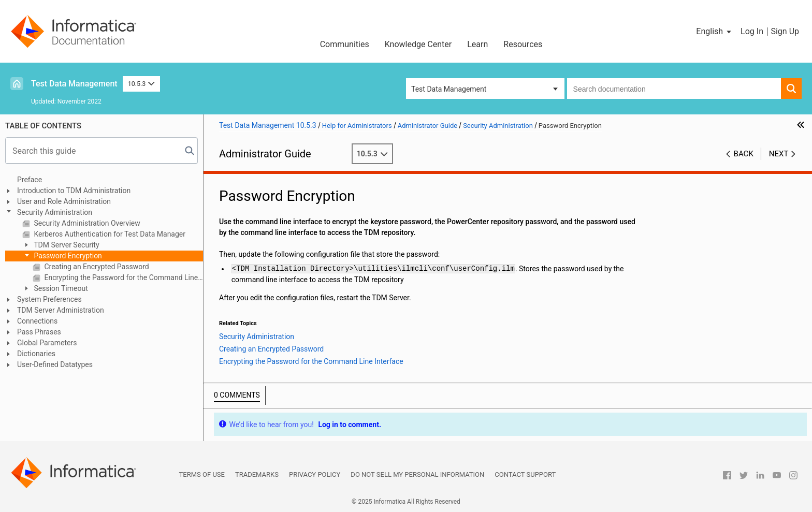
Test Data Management (74, 84)
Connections (37, 321)
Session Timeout (60, 288)
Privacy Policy (315, 474)
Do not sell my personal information (417, 474)
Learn (477, 44)
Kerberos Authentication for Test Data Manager (109, 234)
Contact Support (525, 474)
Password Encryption (67, 256)
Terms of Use (202, 474)
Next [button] (779, 154)
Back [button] (744, 154)
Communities (345, 44)
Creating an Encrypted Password (96, 267)
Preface (30, 180)
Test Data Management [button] (449, 89)
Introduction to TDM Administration (74, 191)
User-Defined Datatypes (55, 364)
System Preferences (49, 299)
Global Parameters (47, 343)
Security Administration (55, 212)
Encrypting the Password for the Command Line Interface (123, 277)
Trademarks (257, 474)
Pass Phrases (39, 332)
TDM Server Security (66, 245)
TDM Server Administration (61, 310)
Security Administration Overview (86, 223)
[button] (714, 32)
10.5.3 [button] (141, 84)
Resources (523, 44)
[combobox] (674, 89)
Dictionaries (36, 354)
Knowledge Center (418, 44)
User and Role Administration (64, 201)
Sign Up (785, 31)
